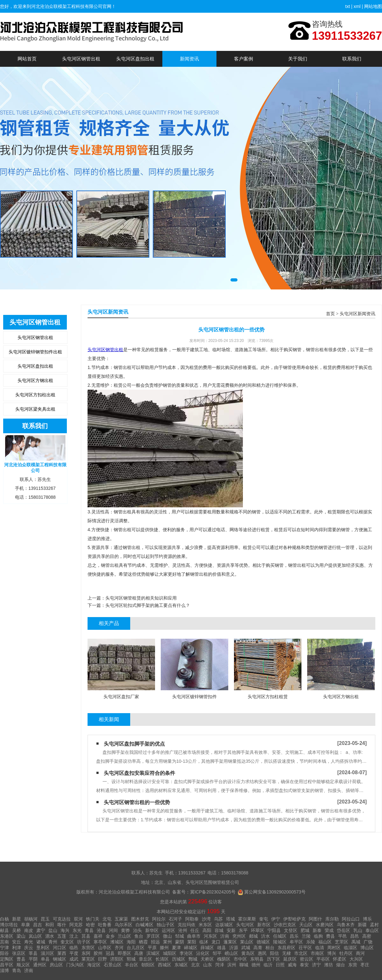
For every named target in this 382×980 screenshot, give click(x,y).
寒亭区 (100, 942)
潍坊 (329, 965)
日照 (280, 965)
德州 (256, 965)
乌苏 (218, 919)
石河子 (175, 919)
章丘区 (145, 959)
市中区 (240, 959)
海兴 (65, 930)
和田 (50, 925)
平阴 (33, 959)
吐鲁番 (105, 925)
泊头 (138, 930)
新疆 (362, 925)
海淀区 (94, 965)
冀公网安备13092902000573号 (275, 892)
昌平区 (7, 965)
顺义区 (23, 965)
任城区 (280, 936)
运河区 (168, 930)
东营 (353, 965)
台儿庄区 (136, 948)
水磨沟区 (325, 925)
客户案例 (244, 59)
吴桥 (17, 930)
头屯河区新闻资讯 (357, 314)
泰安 (304, 965)
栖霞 (143, 942)
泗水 (50, 936)
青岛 (17, 970)
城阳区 (170, 953)
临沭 (204, 942)
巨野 (103, 959)
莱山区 (247, 942)
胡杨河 (31, 919)
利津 (17, 948)
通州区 (40, 965)
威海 (292, 965)
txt (348, 6)
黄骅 (125, 930)
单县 (45, 959)
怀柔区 (340, 959)
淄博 (4, 970)
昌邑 (355, 936)
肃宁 (41, 930)
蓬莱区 (230, 942)
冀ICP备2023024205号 (213, 892)
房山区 (56, 965)
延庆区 (290, 959)
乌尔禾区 (124, 925)
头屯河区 (245, 925)
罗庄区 (153, 936)
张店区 (19, 953)
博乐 (367, 919)
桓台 (270, 948)
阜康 (25, 925)
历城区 (179, 959)
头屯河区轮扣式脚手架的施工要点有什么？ (148, 605)
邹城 (180, 936)
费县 (330, 936)
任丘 (195, 930)
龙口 (216, 942)
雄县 (222, 948)
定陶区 (7, 959)
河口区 (60, 948)
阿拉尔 (159, 919)
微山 (167, 936)
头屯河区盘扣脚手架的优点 (134, 744)
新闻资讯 (189, 59)
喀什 (62, 925)
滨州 (232, 965)
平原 (152, 948)
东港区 (7, 936)
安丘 (17, 942)
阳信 (274, 953)
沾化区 (203, 953)
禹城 (356, 942)
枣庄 (365, 965)
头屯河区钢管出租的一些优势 (137, 802)
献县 (4, 930)
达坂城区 (224, 925)
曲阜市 (194, 936)
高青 (258, 948)
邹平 (217, 953)
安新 (231, 930)
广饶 (368, 942)
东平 (243, 930)
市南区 (317, 953)
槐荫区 (224, 959)
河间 (113, 930)
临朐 (318, 936)
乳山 (358, 930)
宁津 (4, 948)
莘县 (33, 953)
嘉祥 (98, 936)
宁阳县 (274, 930)
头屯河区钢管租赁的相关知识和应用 (141, 598)
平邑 (343, 936)
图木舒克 (140, 919)
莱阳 (192, 942)
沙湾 (206, 919)
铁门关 (93, 919)
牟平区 (296, 942)
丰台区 (131, 965)
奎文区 (67, 942)
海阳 (131, 942)
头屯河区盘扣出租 (135, 59)
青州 (53, 942)
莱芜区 (88, 959)
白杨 (4, 919)
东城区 (181, 965)
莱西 (62, 953)
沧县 (101, 930)
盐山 (53, 930)
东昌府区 (286, 948)
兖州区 (239, 936)
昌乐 (294, 936)
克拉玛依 (187, 925)
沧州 (183, 930)
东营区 (88, 948)
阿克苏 (76, 925)
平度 (74, 953)
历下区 (273, 959)
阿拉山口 (351, 919)
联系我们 (352, 59)
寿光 (29, 942)
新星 (17, 919)
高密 (367, 936)
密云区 (307, 959)
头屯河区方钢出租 (35, 380)
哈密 (90, 925)
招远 (155, 942)
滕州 (164, 948)
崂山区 (231, 953)
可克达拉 (62, 919)
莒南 (4, 942)
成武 (74, 959)
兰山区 (124, 936)
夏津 (176, 948)
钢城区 (60, 959)
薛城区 (207, 948)
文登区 (291, 930)
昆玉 (45, 919)
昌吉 (38, 925)
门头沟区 (75, 965)
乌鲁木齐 (346, 925)
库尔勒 (332, 919)
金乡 (110, 936)
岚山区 (35, 936)
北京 (195, 965)
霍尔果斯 (247, 919)
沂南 (225, 936)
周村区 (334, 948)
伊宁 (276, 919)
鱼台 (139, 936)
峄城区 (191, 948)
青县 (89, 930)
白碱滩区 (145, 925)
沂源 (234, 948)
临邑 (74, 948)
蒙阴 (180, 942)
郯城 (253, 936)
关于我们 (298, 59)
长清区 (162, 959)
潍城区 (117, 942)
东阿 (86, 953)
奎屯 (264, 919)
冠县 (110, 953)
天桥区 (207, 959)
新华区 (152, 930)
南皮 (29, 930)
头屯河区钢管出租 (81, 59)
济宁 (316, 965)
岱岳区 (343, 930)
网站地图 (373, 6)
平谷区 (323, 959)
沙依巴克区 (285, 925)
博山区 (367, 948)
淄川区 (47, 953)
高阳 (207, 930)
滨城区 (153, 953)
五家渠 (121, 919)
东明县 (257, 959)
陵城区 (280, 942)
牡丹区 (346, 953)
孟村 (374, 925)
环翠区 (258, 930)
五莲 (62, 936)
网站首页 (27, 59)
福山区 (325, 942)
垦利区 (43, 948)
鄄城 (193, 959)
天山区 (306, 925)
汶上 (74, 936)
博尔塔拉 (9, 925)
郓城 (131, 959)
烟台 (341, 965)
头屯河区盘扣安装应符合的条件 (139, 773)
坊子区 (84, 942)
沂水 (265, 936)
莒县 (86, 936)
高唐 (139, 953)
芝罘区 (342, 942)
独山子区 (166, 925)
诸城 (41, 942)
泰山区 (372, 930)
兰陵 (306, 936)
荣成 (329, 930)
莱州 (167, 942)
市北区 (301, 953)
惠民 (262, 953)
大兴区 (356, 959)
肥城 (305, 930)
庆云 (29, 948)
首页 (330, 314)
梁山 (21, 936)
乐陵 (311, 942)
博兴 (332, 953)
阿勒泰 (192, 919)
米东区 (205, 925)
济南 (29, 970)
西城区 (165, 965)
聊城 (244, 965)
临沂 (268, 965)
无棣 (286, 953)
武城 (246, 948)
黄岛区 (248, 953)
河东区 (210, 936)
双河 (78, 919)
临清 (320, 948)
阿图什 (315, 919)
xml (357, 6)
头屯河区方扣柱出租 (35, 395)
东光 (77, 930)
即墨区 (124, 953)
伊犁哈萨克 (294, 919)
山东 (208, 965)
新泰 (317, 930)
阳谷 (4, 953)
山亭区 (105, 948)
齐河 (119, 948)
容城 (219, 930)
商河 (360, 953)
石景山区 (113, 965)
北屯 (107, 919)
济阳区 (117, 959)
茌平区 (305, 948)
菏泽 (220, 965)
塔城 (230, 919)
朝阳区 (148, 965)
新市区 (264, 925)
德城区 (263, 942)
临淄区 (350, 948)
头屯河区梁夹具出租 (35, 409)
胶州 (98, 953)
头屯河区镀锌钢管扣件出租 (35, 352)
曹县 (21, 959)
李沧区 (186, 953)
